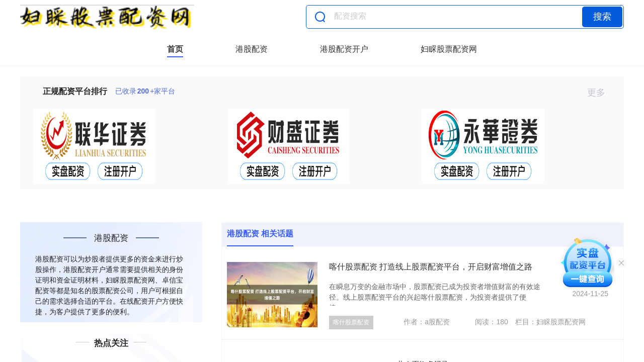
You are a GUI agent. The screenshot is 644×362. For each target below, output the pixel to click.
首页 (175, 49)
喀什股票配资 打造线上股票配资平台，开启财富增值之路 (431, 267)
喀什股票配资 (351, 322)
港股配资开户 (344, 49)
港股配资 (252, 49)
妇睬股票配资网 (449, 49)
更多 (600, 93)
